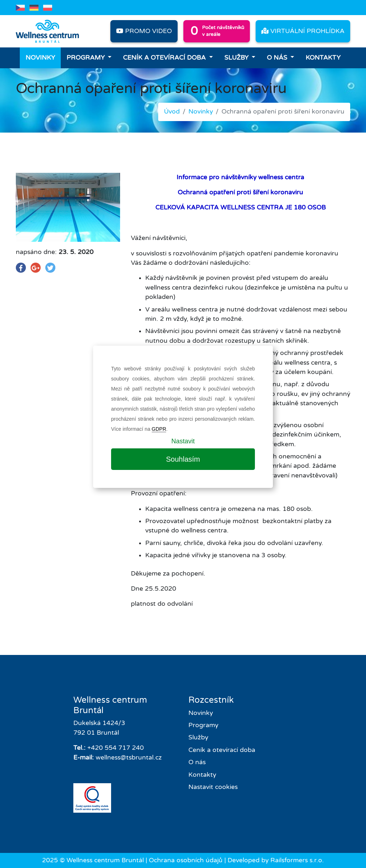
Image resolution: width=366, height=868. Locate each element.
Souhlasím (183, 459)
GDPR (159, 429)
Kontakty (323, 58)
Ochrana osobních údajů (186, 860)
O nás (278, 58)
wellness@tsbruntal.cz (129, 758)
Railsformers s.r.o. (297, 860)
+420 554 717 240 (116, 748)
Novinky (40, 58)
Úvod (172, 112)
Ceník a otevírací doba (165, 58)
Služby (237, 58)
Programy (86, 58)
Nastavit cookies (213, 787)
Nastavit (183, 441)
